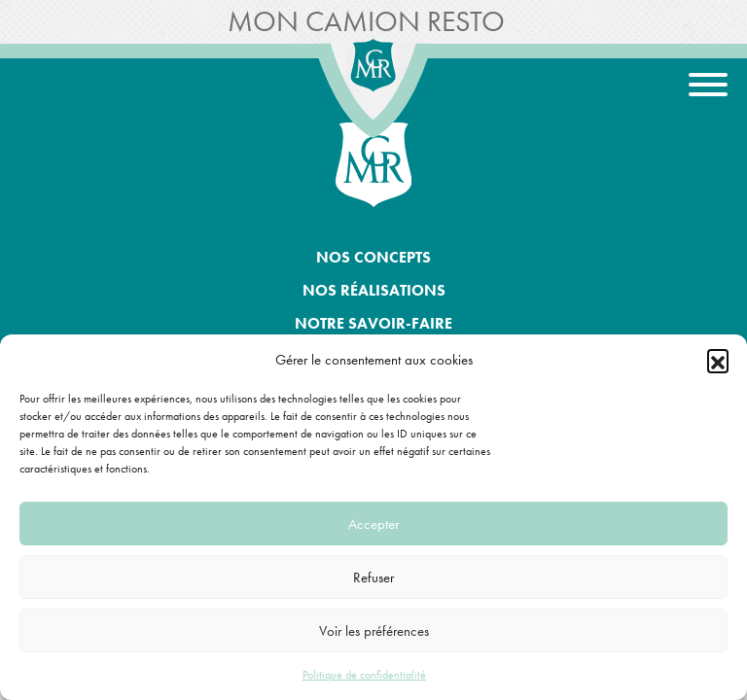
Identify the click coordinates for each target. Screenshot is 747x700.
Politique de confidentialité (364, 675)
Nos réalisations (374, 290)
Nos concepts (373, 257)
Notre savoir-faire (373, 323)
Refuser (373, 577)
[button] (718, 360)
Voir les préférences (374, 631)
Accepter (373, 524)
